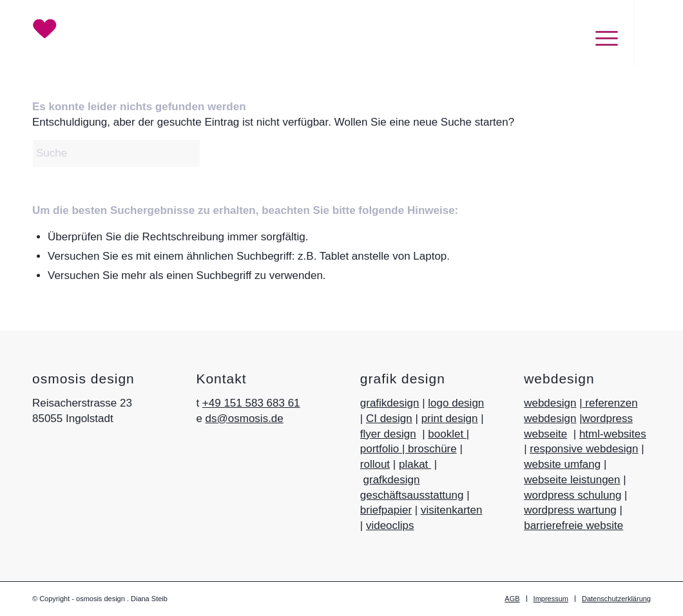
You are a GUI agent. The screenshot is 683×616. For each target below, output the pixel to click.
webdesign (550, 403)
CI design (389, 419)
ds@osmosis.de (245, 419)
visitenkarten (451, 510)
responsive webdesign (584, 449)
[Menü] (600, 38)
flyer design (388, 434)
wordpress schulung (572, 495)
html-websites (613, 434)
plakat (415, 464)
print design (450, 419)
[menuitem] (600, 34)
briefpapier (386, 510)
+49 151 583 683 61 (251, 403)
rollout (375, 464)
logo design (456, 403)
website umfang (562, 464)
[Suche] (129, 153)
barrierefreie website (573, 525)
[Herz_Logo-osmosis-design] (55, 29)
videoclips (390, 525)
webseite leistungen (572, 480)
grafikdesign (390, 403)
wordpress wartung (570, 510)
